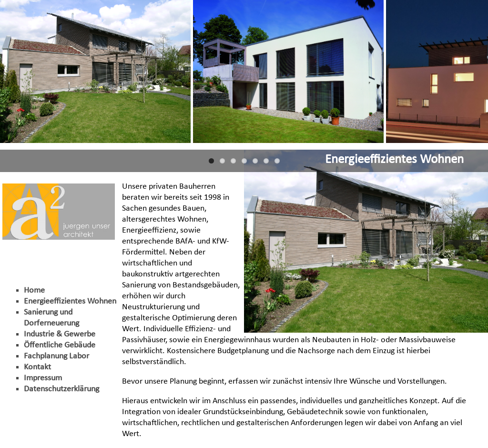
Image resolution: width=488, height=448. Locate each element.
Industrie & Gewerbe (60, 334)
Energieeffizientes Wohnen (70, 301)
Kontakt (37, 367)
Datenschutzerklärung (61, 389)
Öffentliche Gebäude (60, 345)
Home (34, 290)
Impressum (43, 378)
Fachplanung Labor (56, 356)
